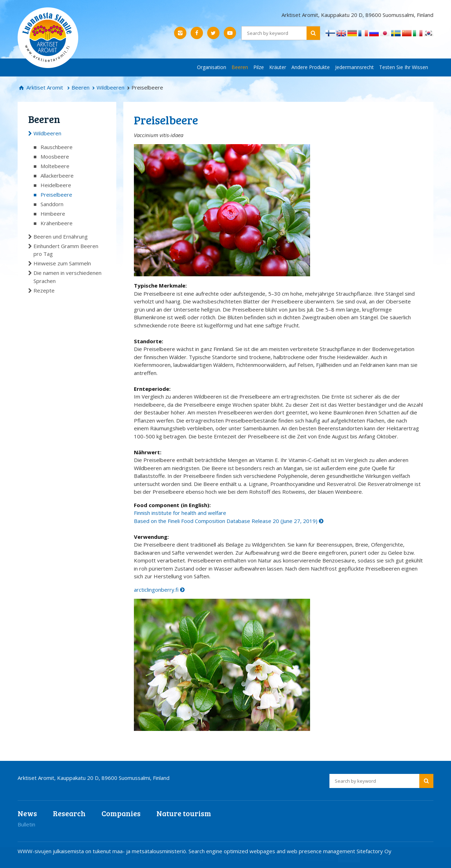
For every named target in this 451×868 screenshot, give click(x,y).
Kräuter (278, 67)
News (27, 813)
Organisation (212, 67)
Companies (121, 813)
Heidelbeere (56, 185)
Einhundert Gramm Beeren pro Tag (66, 250)
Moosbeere (55, 156)
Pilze (259, 67)
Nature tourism (184, 813)
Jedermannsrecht (354, 67)
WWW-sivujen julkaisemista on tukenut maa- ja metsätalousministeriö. (103, 851)
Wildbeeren (110, 87)
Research (69, 813)
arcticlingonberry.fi (156, 590)
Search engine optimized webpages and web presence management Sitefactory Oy (290, 851)
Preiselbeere (56, 195)
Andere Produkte (311, 67)
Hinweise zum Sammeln (62, 263)
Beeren (240, 67)
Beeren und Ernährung (61, 236)
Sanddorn (52, 204)
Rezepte (44, 290)
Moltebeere (55, 166)
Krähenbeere (57, 223)
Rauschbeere (57, 147)
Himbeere (53, 214)
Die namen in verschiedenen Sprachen (67, 277)
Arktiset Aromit (44, 87)
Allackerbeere (57, 176)
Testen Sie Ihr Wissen (404, 67)
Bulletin (26, 824)
